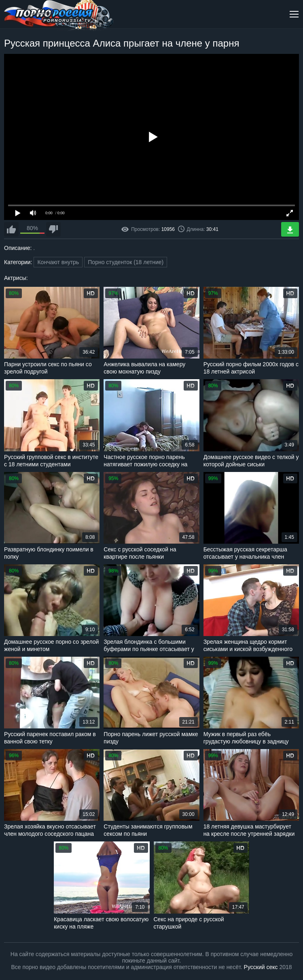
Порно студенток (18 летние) (126, 262)
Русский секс (261, 967)
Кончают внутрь (58, 262)
